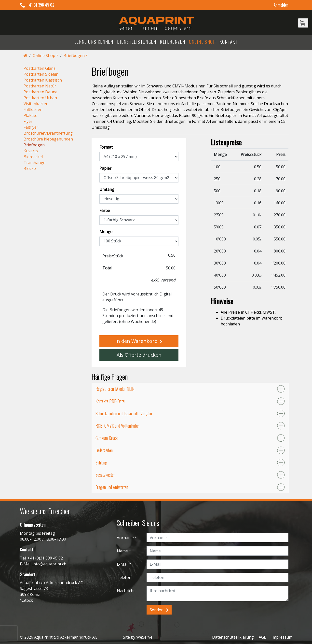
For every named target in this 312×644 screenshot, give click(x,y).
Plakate (30, 115)
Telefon (124, 577)
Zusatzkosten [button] (105, 475)
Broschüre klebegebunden (48, 139)
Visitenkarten (36, 104)
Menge (106, 232)
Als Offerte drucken (139, 355)
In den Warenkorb (136, 341)
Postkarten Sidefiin (41, 74)
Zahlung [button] (101, 462)
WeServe (144, 637)
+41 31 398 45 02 (41, 5)
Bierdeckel (33, 157)
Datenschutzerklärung (233, 637)
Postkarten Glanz (40, 68)
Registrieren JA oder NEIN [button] (115, 389)
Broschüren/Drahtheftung (48, 133)
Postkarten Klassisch (43, 80)
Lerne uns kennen (94, 42)
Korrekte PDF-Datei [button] (110, 401)
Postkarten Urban (40, 98)
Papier (105, 168)
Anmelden (281, 5)
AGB (263, 637)
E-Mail (123, 564)
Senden (157, 610)
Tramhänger (35, 163)
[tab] (190, 389)
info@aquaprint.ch (49, 564)
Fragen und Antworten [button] (112, 487)
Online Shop (202, 42)
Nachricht (126, 591)
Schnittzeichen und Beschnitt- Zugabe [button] (124, 413)
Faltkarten (33, 110)
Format (106, 147)
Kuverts (31, 151)
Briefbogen (74, 56)
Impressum (282, 637)
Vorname (125, 538)
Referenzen (172, 42)
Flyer (28, 121)
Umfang (107, 189)
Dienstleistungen (137, 42)
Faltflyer (31, 127)
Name (122, 551)
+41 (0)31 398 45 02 (45, 558)
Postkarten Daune (41, 92)
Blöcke (30, 168)
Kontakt (229, 42)
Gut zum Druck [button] (107, 438)
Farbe (105, 210)
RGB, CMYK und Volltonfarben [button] (118, 426)
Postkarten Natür (40, 86)
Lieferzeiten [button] (104, 450)
